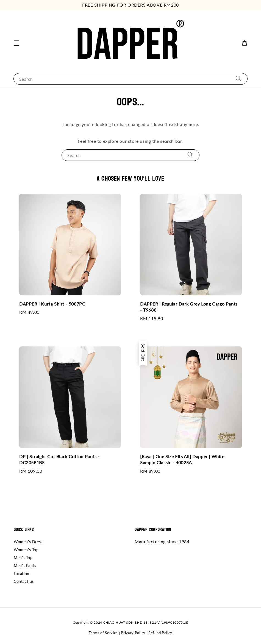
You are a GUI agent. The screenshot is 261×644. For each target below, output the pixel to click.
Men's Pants (25, 566)
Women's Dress (28, 542)
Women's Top (26, 550)
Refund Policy (160, 633)
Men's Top (23, 558)
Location (22, 574)
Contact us (24, 581)
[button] (16, 43)
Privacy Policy (133, 633)
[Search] (238, 79)
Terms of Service (103, 633)
